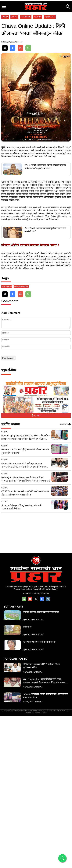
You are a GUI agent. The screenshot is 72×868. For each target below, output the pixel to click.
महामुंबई (5, 55)
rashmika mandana (21, 438)
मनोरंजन (14, 55)
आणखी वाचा (65, 576)
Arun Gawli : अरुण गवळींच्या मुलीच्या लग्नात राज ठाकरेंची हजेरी (45, 327)
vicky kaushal (7, 438)
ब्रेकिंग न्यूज (38, 55)
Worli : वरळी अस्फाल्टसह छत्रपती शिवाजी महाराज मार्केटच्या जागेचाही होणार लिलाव (45, 263)
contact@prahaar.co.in (40, 745)
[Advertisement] (36, 19)
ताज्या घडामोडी (26, 55)
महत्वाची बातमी (50, 55)
